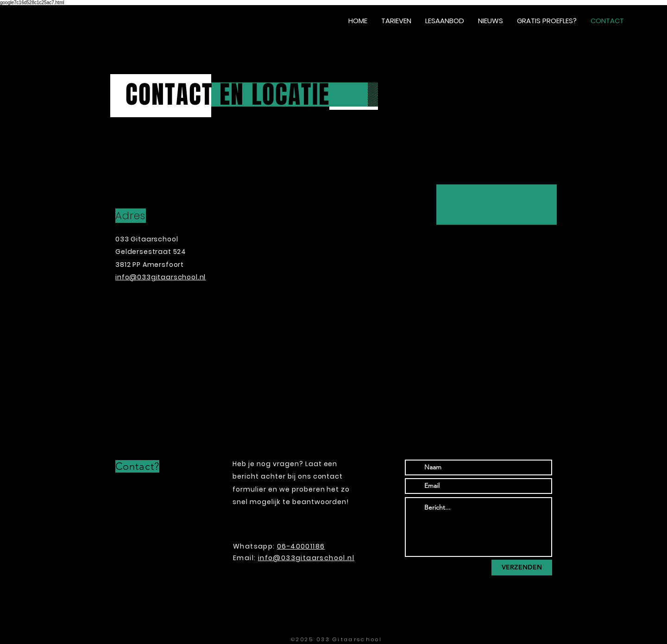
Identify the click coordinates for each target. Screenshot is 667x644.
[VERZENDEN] (522, 568)
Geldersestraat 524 (152, 252)
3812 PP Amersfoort (150, 265)
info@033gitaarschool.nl (306, 558)
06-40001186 (301, 546)
